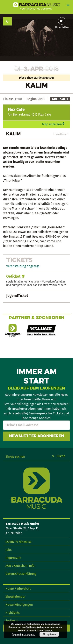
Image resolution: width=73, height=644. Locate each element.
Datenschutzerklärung (21, 574)
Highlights (13, 613)
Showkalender (15, 597)
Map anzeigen (52, 124)
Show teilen (62, 28)
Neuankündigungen (19, 605)
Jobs (8, 550)
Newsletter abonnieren (36, 436)
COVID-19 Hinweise (18, 542)
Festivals (12, 621)
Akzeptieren (49, 634)
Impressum (13, 558)
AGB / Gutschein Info (20, 566)
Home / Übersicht (18, 589)
